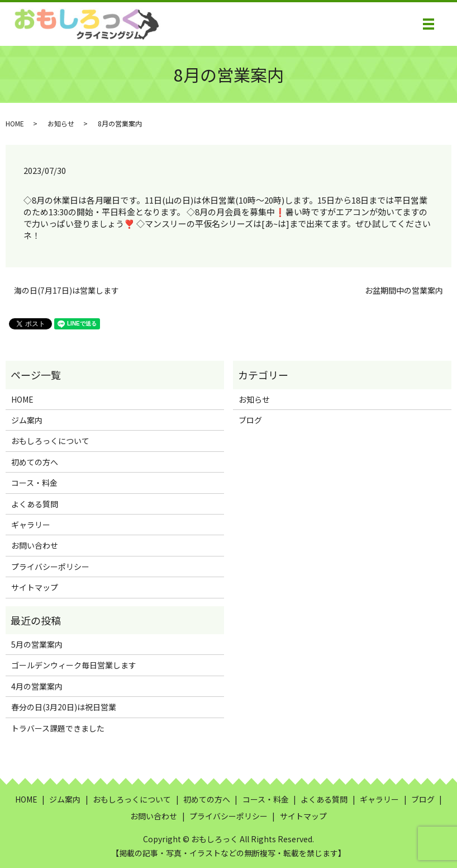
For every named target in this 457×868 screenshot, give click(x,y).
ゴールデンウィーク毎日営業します (74, 665)
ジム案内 (27, 420)
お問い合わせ (35, 545)
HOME (15, 123)
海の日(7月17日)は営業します (66, 291)
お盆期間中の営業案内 (404, 291)
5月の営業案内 (37, 644)
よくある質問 (35, 504)
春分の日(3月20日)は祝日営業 (64, 707)
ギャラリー (31, 525)
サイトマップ (35, 587)
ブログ (250, 420)
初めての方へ (35, 462)
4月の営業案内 (37, 686)
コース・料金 (34, 483)
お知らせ (61, 123)
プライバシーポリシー (50, 567)
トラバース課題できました (58, 728)
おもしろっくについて (50, 441)
